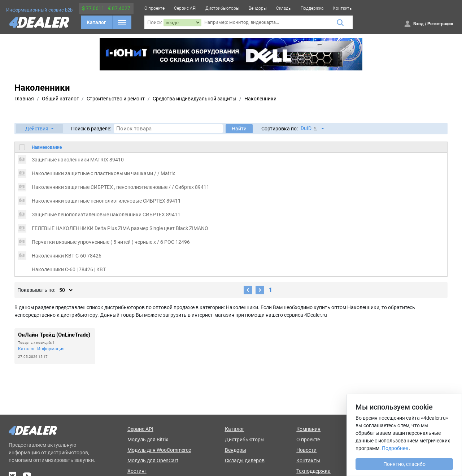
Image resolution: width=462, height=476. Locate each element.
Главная (24, 99)
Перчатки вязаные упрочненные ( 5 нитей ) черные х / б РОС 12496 (111, 242)
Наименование (47, 147)
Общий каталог (60, 99)
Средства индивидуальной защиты (195, 99)
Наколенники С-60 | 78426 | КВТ (69, 269)
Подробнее (395, 448)
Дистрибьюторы (222, 8)
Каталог (96, 22)
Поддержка (312, 8)
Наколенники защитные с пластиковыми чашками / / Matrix (103, 173)
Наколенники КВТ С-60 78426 (67, 256)
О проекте (154, 8)
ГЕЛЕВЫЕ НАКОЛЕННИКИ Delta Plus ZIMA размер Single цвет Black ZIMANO (120, 228)
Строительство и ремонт (116, 99)
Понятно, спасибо (404, 464)
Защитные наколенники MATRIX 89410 (78, 160)
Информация (51, 349)
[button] (40, 129)
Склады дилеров (245, 460)
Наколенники (260, 99)
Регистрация (440, 24)
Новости (306, 450)
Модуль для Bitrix (148, 440)
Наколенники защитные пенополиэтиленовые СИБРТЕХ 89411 (106, 201)
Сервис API (185, 8)
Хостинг (137, 471)
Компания (308, 429)
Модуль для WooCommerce (159, 450)
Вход (419, 24)
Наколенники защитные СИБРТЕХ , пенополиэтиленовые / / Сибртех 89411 (121, 187)
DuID (310, 128)
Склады (284, 8)
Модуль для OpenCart (153, 460)
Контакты (343, 8)
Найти (239, 129)
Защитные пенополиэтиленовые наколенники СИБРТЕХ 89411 (106, 215)
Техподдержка (313, 471)
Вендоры (258, 8)
